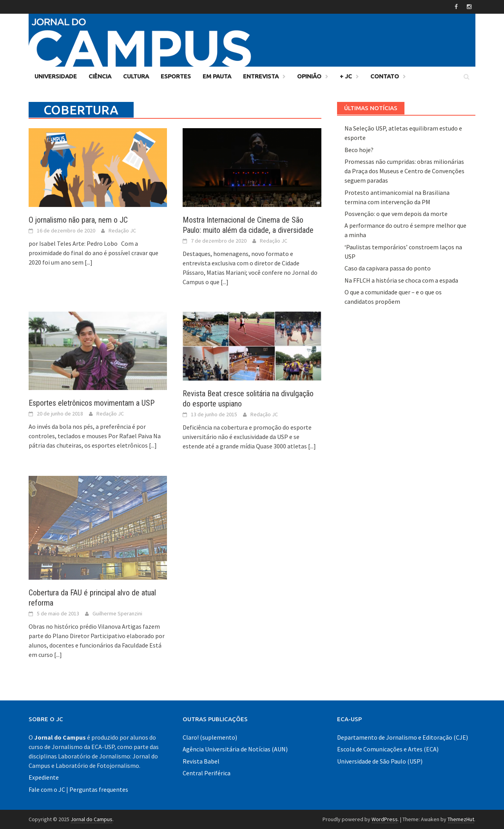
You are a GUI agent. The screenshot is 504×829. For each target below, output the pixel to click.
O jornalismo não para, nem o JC (78, 220)
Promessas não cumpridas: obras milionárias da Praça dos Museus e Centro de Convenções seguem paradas (404, 171)
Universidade (56, 76)
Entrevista (261, 76)
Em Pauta (217, 76)
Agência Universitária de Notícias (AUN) (235, 749)
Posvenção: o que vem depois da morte (396, 214)
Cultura (136, 76)
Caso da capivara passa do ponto (388, 268)
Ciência (100, 76)
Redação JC (122, 230)
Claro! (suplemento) (210, 737)
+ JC (346, 76)
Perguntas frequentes (99, 789)
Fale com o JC (47, 789)
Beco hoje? (359, 150)
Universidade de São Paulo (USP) (380, 761)
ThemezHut (461, 819)
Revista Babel (201, 761)
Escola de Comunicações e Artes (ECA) (388, 749)
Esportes (176, 76)
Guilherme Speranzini (117, 613)
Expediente (44, 777)
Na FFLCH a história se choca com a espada (401, 280)
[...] (89, 262)
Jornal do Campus (92, 819)
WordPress (385, 819)
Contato (385, 76)
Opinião (309, 76)
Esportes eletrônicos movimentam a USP (92, 403)
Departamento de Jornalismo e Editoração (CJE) (402, 737)
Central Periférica (207, 773)
